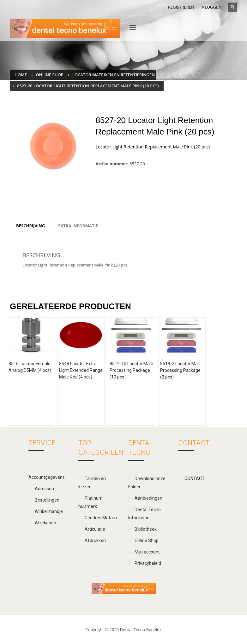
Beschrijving (30, 226)
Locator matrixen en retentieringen (114, 75)
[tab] (30, 226)
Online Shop (49, 75)
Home (21, 75)
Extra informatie (78, 226)
